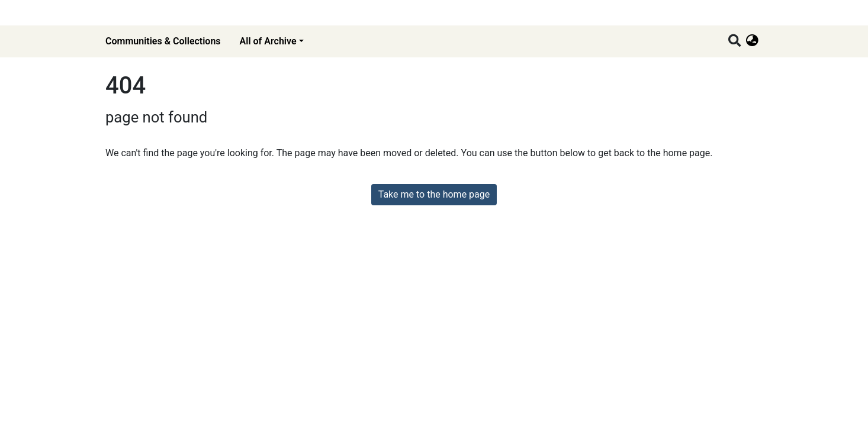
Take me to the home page (434, 194)
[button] (752, 41)
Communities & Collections (163, 41)
